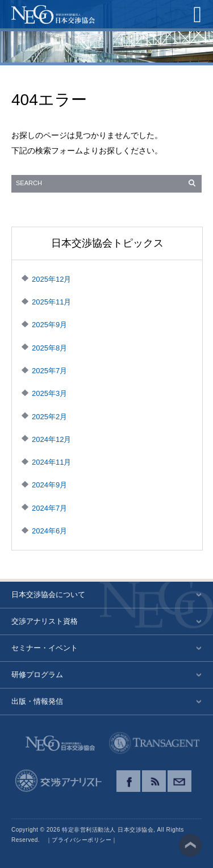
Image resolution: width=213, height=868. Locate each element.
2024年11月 (51, 462)
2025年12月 (51, 279)
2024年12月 (51, 439)
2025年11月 (51, 302)
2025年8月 (49, 348)
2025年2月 (49, 417)
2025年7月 (49, 371)
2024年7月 (49, 508)
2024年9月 (49, 485)
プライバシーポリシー (82, 840)
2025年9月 (49, 325)
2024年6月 (49, 531)
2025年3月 (49, 393)
